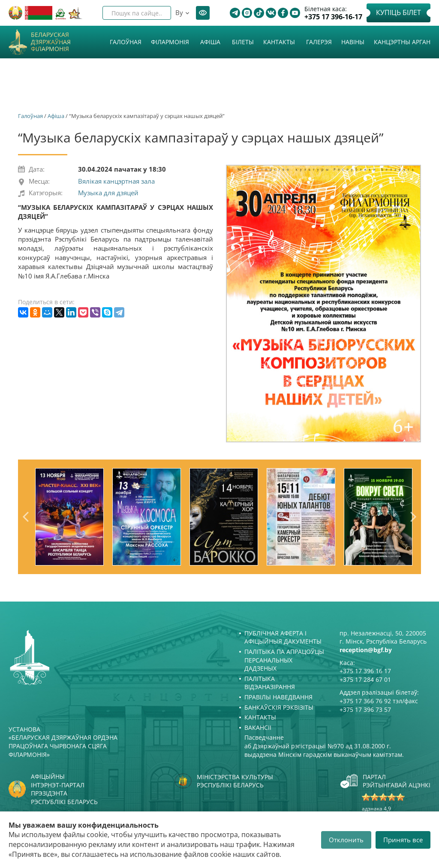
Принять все (403, 840)
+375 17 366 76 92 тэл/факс (379, 701)
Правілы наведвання (278, 697)
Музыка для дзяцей (108, 193)
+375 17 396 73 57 (365, 709)
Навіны (353, 42)
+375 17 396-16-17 (333, 17)
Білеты (243, 42)
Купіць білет (398, 12)
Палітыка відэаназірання (270, 683)
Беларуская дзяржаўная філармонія (51, 42)
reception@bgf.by (366, 650)
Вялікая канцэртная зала (116, 181)
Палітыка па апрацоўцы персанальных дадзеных (284, 660)
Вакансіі (258, 727)
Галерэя (319, 42)
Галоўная (126, 42)
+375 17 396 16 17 (365, 671)
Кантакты (279, 42)
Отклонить (346, 840)
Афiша (210, 42)
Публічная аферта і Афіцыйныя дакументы (283, 637)
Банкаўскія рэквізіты (279, 707)
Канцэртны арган (402, 42)
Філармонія (170, 42)
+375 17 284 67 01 (365, 679)
